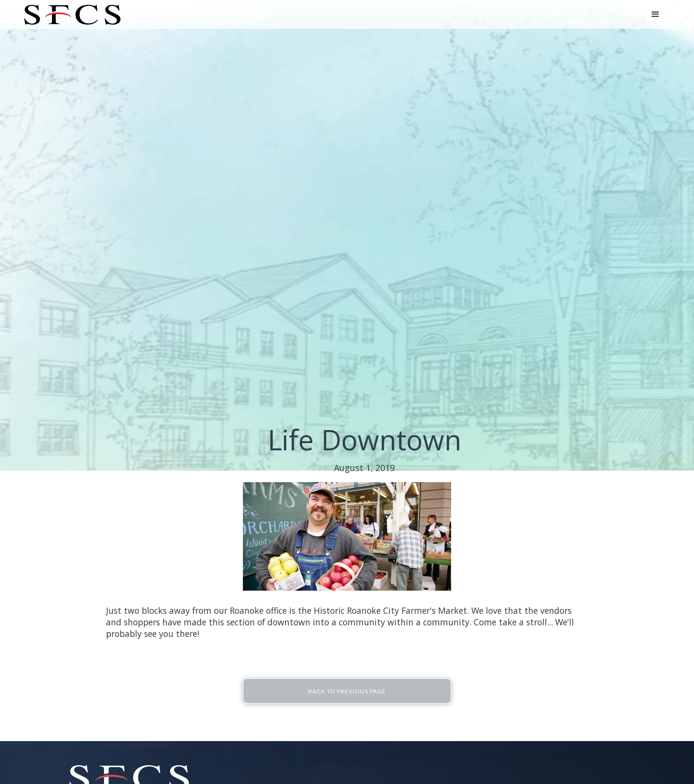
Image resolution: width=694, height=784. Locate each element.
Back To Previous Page (347, 691)
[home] (72, 15)
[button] (655, 14)
